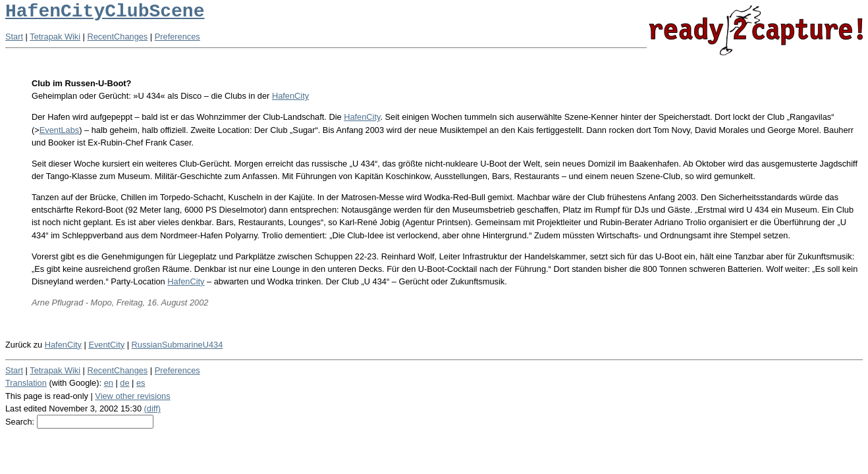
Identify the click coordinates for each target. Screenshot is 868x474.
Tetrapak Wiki (55, 37)
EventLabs (59, 130)
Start (14, 37)
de (124, 383)
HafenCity (290, 96)
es (141, 383)
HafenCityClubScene (105, 12)
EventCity (106, 345)
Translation (26, 383)
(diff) (152, 408)
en (109, 383)
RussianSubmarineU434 (177, 345)
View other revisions (132, 396)
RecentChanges (118, 37)
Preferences (177, 37)
